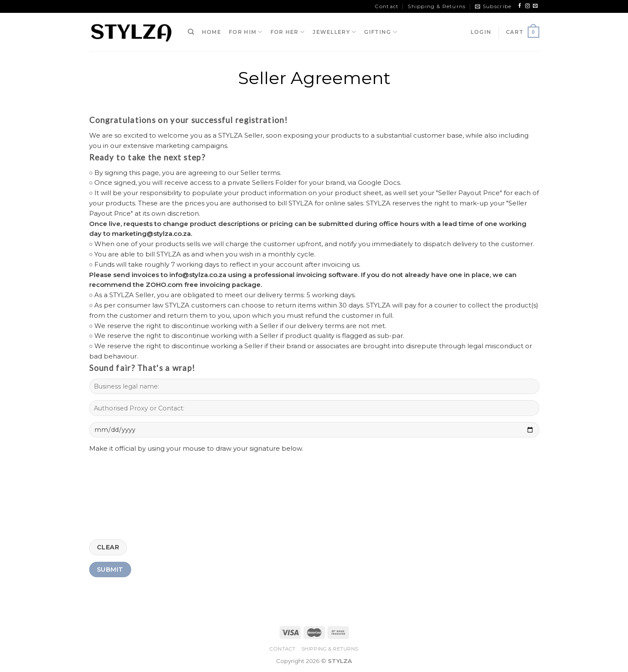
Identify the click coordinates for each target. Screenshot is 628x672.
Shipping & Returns (437, 6)
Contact (387, 6)
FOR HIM (246, 32)
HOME (212, 32)
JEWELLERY (334, 32)
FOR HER (288, 32)
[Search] (191, 32)
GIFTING (381, 32)
